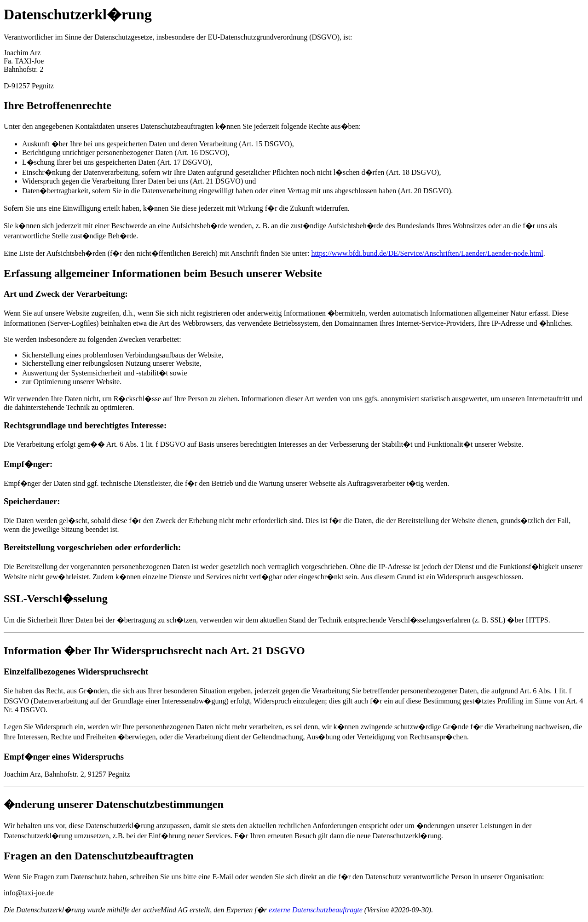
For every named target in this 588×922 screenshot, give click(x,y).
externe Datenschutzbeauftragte (316, 910)
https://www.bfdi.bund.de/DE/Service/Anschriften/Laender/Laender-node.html (427, 253)
